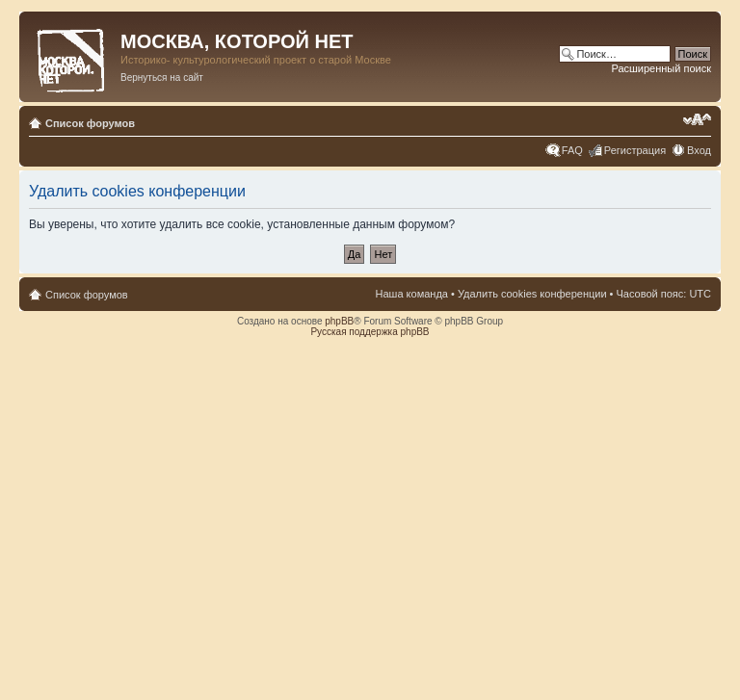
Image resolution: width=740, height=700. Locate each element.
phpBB (339, 321)
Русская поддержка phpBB (370, 332)
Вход (699, 150)
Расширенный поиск (661, 68)
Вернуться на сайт (162, 78)
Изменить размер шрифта (697, 119)
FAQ (572, 150)
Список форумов (90, 123)
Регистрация (635, 150)
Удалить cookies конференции (532, 294)
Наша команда (412, 294)
